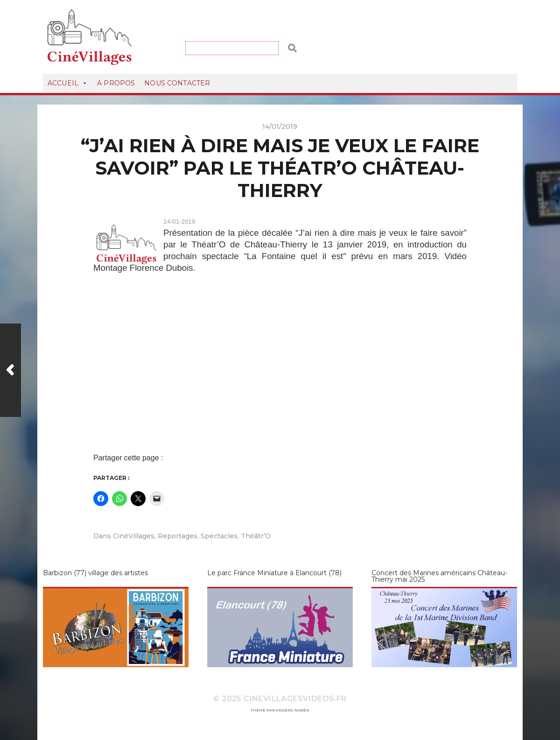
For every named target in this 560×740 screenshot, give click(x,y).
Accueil (68, 83)
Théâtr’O (256, 536)
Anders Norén (293, 710)
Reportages (178, 536)
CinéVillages (134, 536)
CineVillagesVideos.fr (295, 699)
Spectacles (219, 536)
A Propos (116, 83)
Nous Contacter (177, 83)
